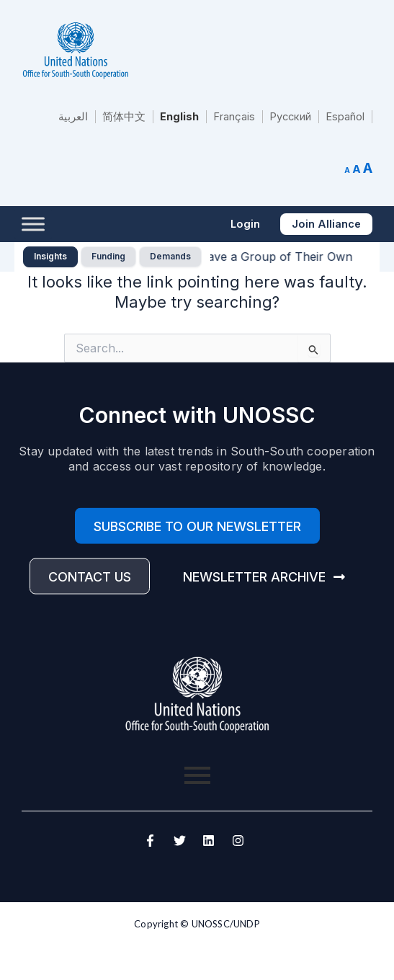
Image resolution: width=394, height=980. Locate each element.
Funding (108, 256)
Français (234, 117)
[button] (245, 224)
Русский (290, 117)
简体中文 (124, 117)
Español (345, 117)
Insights (50, 256)
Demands (170, 256)
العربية (73, 117)
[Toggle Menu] (33, 224)
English (179, 117)
